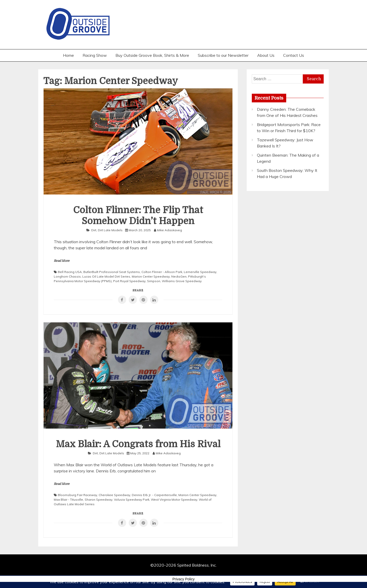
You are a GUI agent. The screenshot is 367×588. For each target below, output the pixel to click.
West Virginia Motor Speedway (174, 500)
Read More (62, 261)
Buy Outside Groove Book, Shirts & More (152, 55)
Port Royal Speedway (129, 281)
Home (68, 55)
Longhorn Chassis (67, 276)
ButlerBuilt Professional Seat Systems (112, 272)
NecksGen (179, 276)
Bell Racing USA (70, 272)
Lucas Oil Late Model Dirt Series (106, 276)
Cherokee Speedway (114, 495)
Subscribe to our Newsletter (223, 55)
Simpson (154, 281)
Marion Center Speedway (151, 276)
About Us (266, 55)
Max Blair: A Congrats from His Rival (138, 444)
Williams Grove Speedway (182, 281)
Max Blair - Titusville (68, 500)
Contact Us (294, 55)
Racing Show (95, 55)
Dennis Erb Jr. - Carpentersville (154, 495)
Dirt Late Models (110, 230)
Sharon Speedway (99, 500)
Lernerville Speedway (200, 272)
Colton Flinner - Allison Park (162, 272)
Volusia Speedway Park (132, 500)
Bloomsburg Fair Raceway (77, 495)
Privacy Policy (183, 579)
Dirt (94, 230)
